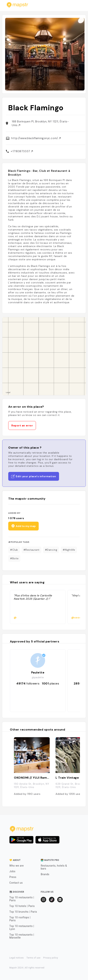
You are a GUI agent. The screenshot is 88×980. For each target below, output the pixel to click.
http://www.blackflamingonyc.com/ (36, 138)
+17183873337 (22, 151)
